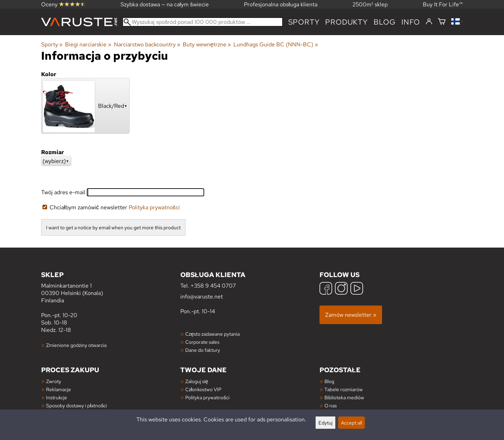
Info (411, 22)
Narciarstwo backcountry (147, 44)
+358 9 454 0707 (213, 286)
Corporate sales (202, 342)
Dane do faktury (203, 350)
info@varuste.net (202, 297)
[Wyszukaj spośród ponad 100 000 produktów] (203, 22)
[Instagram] (341, 289)
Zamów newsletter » (351, 315)
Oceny (63, 4)
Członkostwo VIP (203, 389)
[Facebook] (326, 289)
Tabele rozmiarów (344, 389)
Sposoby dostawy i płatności (76, 405)
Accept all (351, 423)
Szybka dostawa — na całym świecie (165, 4)
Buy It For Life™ (443, 4)
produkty (346, 22)
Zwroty (54, 381)
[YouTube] (357, 289)
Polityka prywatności (154, 207)
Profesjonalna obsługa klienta (281, 4)
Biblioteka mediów (344, 397)
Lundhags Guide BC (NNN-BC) (276, 44)
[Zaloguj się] (429, 22)
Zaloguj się (197, 381)
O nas (331, 405)
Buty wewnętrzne (207, 44)
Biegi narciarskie (88, 44)
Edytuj (325, 423)
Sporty (304, 22)
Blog (329, 381)
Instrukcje (57, 397)
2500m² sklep (370, 4)
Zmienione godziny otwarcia (76, 345)
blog (385, 22)
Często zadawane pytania (212, 334)
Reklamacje (59, 389)
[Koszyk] (442, 22)
